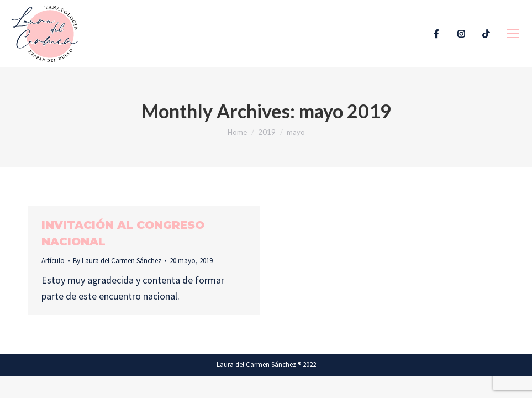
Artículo (53, 261)
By (117, 261)
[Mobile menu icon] (513, 34)
